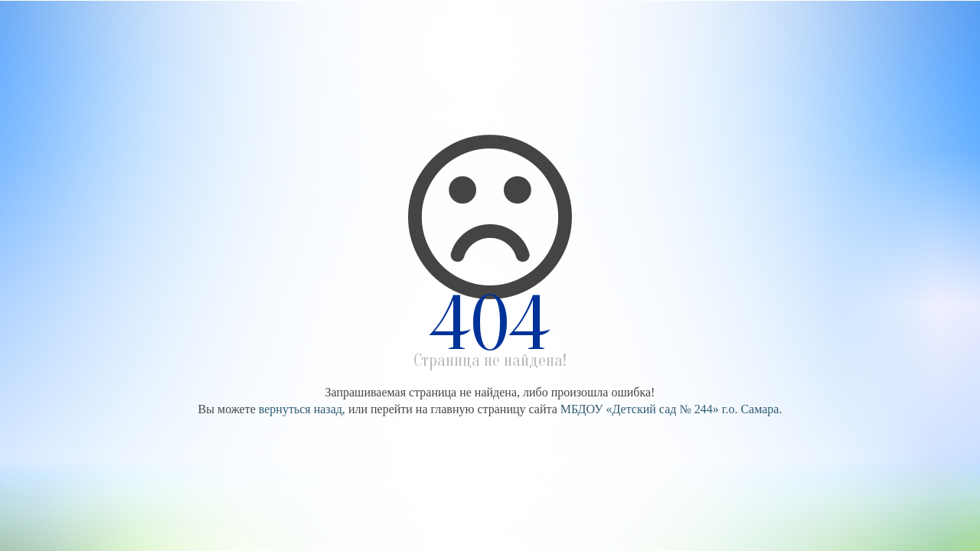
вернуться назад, (302, 409)
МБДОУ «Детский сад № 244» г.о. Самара (670, 409)
